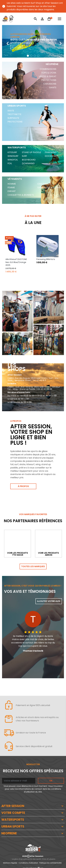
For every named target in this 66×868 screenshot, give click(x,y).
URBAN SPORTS (13, 826)
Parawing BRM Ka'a (46, 259)
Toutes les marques (33, 566)
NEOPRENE (9, 833)
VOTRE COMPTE (13, 813)
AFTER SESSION (13, 806)
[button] (28, 56)
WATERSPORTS (13, 820)
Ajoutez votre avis (49, 601)
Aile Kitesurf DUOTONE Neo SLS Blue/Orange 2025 (16, 262)
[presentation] (5, 41)
